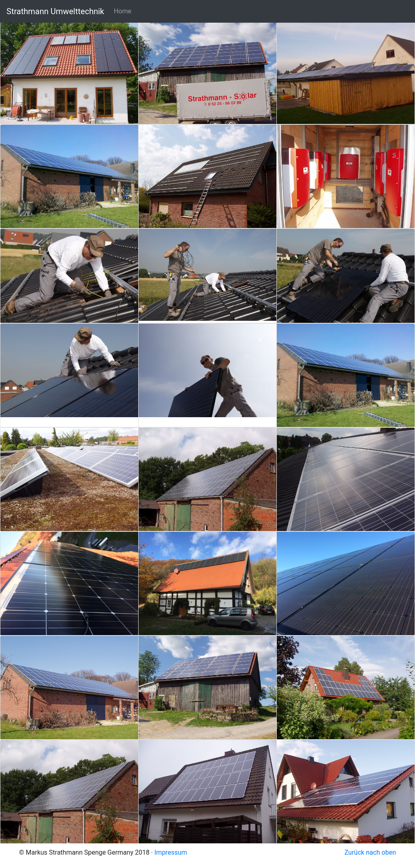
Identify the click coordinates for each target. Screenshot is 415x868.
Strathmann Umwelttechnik (55, 11)
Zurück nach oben (370, 852)
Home (123, 11)
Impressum (171, 852)
